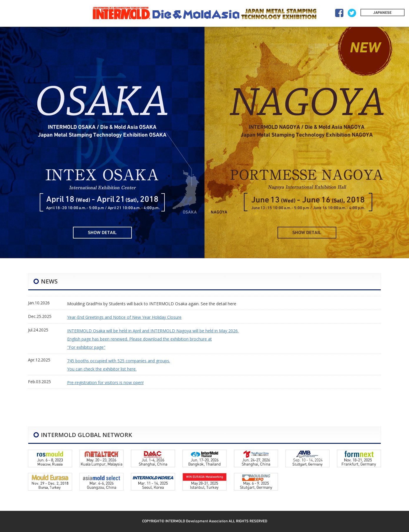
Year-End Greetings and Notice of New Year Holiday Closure (124, 317)
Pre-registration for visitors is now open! (105, 382)
